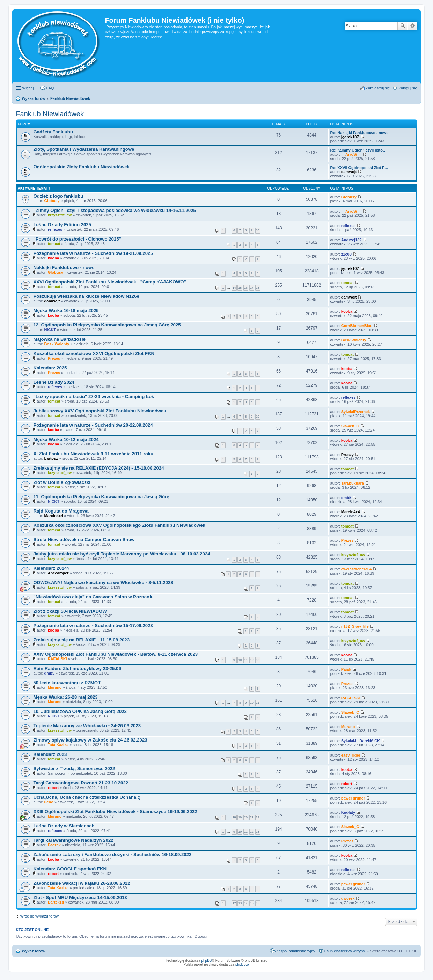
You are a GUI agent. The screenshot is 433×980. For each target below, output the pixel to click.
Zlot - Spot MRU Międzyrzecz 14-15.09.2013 (80, 897)
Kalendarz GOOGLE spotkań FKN (70, 869)
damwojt (349, 172)
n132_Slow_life (355, 626)
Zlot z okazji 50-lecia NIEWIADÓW (70, 611)
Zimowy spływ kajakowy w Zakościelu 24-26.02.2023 (90, 740)
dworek (348, 898)
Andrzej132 (351, 240)
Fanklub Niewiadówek (50, 114)
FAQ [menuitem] (50, 88)
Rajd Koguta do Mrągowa (61, 511)
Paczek (54, 845)
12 (252, 660)
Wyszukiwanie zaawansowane (413, 26)
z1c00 (346, 254)
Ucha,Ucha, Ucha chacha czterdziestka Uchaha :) (87, 797)
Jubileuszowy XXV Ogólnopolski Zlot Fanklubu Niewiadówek (100, 411)
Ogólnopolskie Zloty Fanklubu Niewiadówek (81, 167)
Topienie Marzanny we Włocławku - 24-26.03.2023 (87, 726)
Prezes (54, 358)
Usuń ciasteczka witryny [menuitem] (344, 951)
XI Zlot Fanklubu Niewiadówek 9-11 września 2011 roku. (94, 454)
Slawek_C (350, 426)
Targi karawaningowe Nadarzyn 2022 (73, 840)
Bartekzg (56, 902)
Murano (55, 687)
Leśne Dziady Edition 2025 (62, 225)
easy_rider (351, 755)
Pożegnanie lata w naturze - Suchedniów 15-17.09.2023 (93, 625)
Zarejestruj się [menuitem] (378, 88)
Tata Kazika (58, 745)
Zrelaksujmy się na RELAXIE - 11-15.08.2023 (81, 640)
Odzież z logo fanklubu (58, 196)
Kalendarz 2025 (50, 368)
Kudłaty (348, 812)
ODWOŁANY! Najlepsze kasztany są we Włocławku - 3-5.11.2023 (103, 583)
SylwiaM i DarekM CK (361, 741)
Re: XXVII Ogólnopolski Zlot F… (359, 168)
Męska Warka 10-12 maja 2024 (66, 439)
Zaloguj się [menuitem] (408, 88)
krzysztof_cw (60, 215)
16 (246, 288)
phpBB (207, 961)
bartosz (51, 458)
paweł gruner (353, 798)
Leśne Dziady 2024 (54, 382)
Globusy (52, 201)
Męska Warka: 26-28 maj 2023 (65, 697)
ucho (49, 802)
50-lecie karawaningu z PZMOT (67, 683)
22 (258, 817)
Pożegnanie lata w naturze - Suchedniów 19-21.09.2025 (93, 253)
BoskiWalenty (57, 344)
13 (258, 660)
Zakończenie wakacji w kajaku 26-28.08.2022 (82, 883)
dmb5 (346, 498)
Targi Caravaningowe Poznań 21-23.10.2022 (81, 783)
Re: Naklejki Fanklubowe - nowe (359, 133)
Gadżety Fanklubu (53, 132)
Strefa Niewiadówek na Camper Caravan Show (84, 540)
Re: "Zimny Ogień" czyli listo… (358, 150)
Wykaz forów (33, 951)
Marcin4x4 (54, 516)
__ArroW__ (351, 154)
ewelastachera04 (356, 569)
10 (258, 230)
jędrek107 (350, 137)
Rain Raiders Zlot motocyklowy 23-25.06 (77, 668)
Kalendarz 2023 (50, 754)
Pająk (346, 669)
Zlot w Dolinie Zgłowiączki (62, 482)
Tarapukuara (353, 483)
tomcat (54, 244)
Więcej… (30, 88)
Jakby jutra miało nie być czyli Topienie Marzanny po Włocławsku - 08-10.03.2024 (122, 554)
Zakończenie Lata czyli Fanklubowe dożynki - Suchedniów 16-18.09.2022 (112, 854)
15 (240, 288)
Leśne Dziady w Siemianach (64, 826)
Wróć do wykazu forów (39, 916)
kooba (53, 258)
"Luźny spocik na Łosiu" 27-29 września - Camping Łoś (94, 396)
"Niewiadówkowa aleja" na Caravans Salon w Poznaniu (93, 597)
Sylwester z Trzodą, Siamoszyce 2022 (74, 769)
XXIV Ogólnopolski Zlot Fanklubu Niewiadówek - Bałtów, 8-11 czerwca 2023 (115, 654)
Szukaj (403, 26)
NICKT (50, 330)
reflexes (55, 229)
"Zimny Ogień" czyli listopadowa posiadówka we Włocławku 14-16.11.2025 (114, 210)
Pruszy (347, 455)
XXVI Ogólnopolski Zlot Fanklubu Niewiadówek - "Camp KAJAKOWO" (109, 282)
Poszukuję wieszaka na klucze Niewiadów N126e (86, 296)
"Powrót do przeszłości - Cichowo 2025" (77, 239)
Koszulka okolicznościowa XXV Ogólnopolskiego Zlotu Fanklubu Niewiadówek (119, 525)
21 (252, 817)
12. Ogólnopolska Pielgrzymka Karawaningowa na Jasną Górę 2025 (107, 325)
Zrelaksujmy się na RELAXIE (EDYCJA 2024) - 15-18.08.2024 (98, 468)
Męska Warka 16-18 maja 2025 (66, 311)
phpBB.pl (243, 964)
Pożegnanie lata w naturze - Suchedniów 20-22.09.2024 (93, 425)
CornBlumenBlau (357, 326)
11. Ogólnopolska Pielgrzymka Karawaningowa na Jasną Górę (101, 497)
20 (246, 817)
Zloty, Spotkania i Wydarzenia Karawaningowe (84, 149)
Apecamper (58, 573)
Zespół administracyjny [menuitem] (296, 951)
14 (234, 288)
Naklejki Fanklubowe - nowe (64, 268)
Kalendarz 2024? (51, 568)
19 (240, 817)
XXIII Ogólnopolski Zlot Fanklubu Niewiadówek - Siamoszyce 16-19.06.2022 (115, 812)
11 (246, 660)
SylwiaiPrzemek (356, 412)
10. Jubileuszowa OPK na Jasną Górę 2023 (80, 711)
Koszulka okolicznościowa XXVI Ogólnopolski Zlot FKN (94, 353)
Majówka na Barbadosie (59, 339)
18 (258, 288)
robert (53, 788)
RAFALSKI (57, 659)
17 (252, 288)
